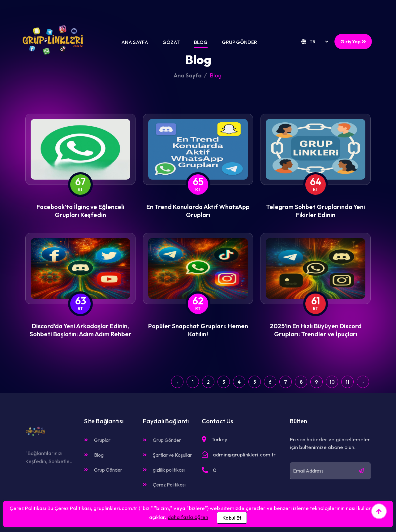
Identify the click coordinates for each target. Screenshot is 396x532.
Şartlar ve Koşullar (167, 455)
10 (332, 382)
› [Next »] (363, 382)
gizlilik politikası (164, 470)
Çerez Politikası (164, 485)
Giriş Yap (353, 41)
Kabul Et (232, 518)
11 (347, 382)
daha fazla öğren (188, 517)
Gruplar (97, 440)
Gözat (171, 42)
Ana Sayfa (135, 42)
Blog (201, 42)
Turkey (219, 439)
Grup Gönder (239, 42)
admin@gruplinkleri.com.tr (244, 454)
